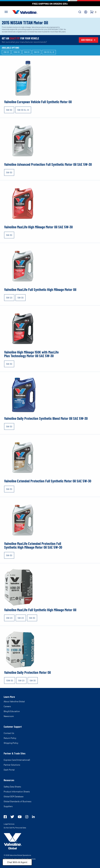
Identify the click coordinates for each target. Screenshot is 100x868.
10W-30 (10, 680)
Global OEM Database (14, 796)
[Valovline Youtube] (20, 817)
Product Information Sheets (17, 792)
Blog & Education (12, 711)
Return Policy (10, 738)
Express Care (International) (17, 760)
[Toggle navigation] (6, 12)
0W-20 (9, 618)
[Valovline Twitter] (12, 817)
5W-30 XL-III (23, 110)
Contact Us (9, 733)
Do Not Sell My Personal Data (15, 828)
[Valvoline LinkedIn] (33, 817)
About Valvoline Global (14, 701)
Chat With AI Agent (17, 862)
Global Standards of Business (18, 801)
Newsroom (9, 716)
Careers (7, 706)
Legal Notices (9, 824)
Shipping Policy (11, 743)
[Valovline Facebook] (5, 817)
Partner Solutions (12, 765)
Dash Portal (9, 770)
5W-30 (9, 110)
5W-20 (9, 298)
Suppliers (8, 806)
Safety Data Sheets (12, 787)
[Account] (86, 12)
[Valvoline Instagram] (27, 817)
